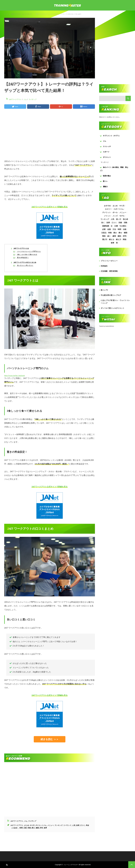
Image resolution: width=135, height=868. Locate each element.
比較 (25, 828)
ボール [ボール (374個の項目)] (115, 212)
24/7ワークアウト (16, 14)
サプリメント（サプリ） (112, 136)
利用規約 (104, 266)
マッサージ (105, 162)
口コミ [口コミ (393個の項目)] (114, 223)
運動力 (105, 187)
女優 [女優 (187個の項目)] (116, 226)
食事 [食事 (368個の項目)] (112, 243)
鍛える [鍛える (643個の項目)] (112, 239)
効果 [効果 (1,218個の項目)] (108, 223)
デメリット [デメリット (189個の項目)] (106, 212)
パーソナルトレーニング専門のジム (27, 251)
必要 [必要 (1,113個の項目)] (104, 229)
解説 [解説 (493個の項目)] (119, 236)
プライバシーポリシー (109, 261)
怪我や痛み (107, 176)
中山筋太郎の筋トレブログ (111, 295)
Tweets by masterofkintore (107, 326)
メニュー (50, 825)
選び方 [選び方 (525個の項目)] (105, 239)
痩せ (33, 828)
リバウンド (67, 825)
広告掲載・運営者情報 (109, 271)
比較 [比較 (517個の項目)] (125, 229)
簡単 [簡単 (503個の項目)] (104, 236)
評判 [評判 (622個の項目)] (125, 236)
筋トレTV (104, 290)
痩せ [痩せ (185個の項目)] (120, 233)
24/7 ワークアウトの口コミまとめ (24, 262)
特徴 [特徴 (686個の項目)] (110, 233)
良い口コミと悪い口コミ (23, 265)
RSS (7, 865)
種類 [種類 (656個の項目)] (126, 233)
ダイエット (107, 157)
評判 (41, 828)
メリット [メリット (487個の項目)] (107, 216)
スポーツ (106, 152)
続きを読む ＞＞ (50, 739)
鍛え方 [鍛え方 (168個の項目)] (119, 239)
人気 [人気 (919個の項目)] (112, 219)
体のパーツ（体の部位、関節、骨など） (114, 169)
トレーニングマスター (71, 865)
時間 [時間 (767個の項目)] (119, 229)
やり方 (32, 825)
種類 (37, 828)
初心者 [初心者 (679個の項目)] (125, 219)
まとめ (26, 825)
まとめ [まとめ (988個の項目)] (115, 206)
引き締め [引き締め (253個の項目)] (123, 226)
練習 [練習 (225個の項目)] (114, 236)
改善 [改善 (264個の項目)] (109, 229)
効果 (78, 825)
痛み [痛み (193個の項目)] (115, 233)
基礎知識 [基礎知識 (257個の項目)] (105, 226)
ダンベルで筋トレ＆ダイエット (113, 308)
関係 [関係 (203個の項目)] (125, 239)
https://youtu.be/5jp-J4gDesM (15, 376)
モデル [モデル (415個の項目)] (122, 216)
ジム (23, 14)
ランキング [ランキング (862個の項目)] (105, 219)
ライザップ (28, 14)
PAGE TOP (132, 865)
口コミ (82, 825)
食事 (45, 828)
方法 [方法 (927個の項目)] (114, 229)
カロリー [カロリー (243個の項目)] (108, 209)
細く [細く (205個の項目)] (109, 236)
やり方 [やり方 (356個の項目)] (122, 206)
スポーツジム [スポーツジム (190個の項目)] (119, 209)
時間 (21, 828)
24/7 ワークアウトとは (20, 248)
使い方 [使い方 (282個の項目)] (119, 219)
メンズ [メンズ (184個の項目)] (115, 216)
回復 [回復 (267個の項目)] (120, 223)
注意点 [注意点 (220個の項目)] (104, 233)
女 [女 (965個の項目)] (112, 226)
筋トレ (105, 181)
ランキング (58, 825)
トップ (6, 14)
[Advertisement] (50, 135)
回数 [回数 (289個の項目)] (126, 223)
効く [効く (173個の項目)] (103, 223)
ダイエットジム (41, 825)
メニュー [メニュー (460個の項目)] (123, 212)
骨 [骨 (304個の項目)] (117, 243)
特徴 (29, 828)
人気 (74, 825)
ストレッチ (107, 146)
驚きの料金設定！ (21, 258)
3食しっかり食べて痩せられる (25, 254)
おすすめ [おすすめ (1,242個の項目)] (107, 206)
